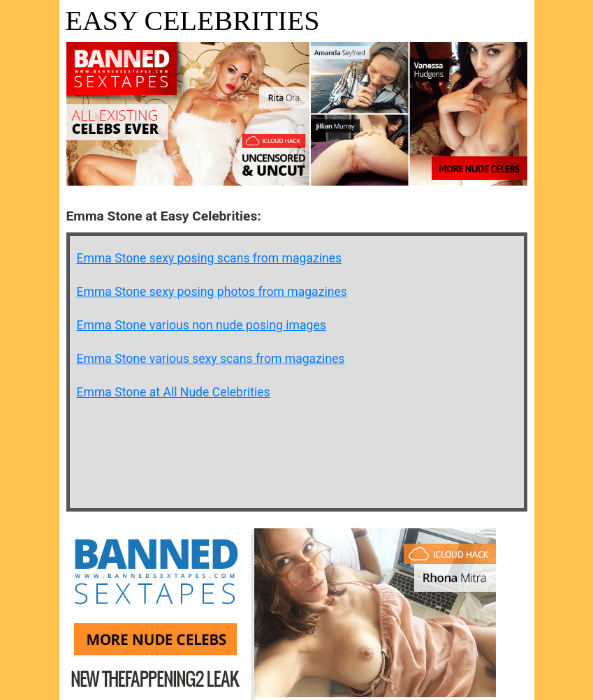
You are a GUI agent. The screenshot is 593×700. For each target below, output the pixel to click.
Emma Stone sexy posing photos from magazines (212, 292)
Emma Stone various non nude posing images (202, 325)
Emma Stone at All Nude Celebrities (174, 392)
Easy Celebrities (193, 21)
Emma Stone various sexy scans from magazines (211, 359)
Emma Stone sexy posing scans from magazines (210, 258)
